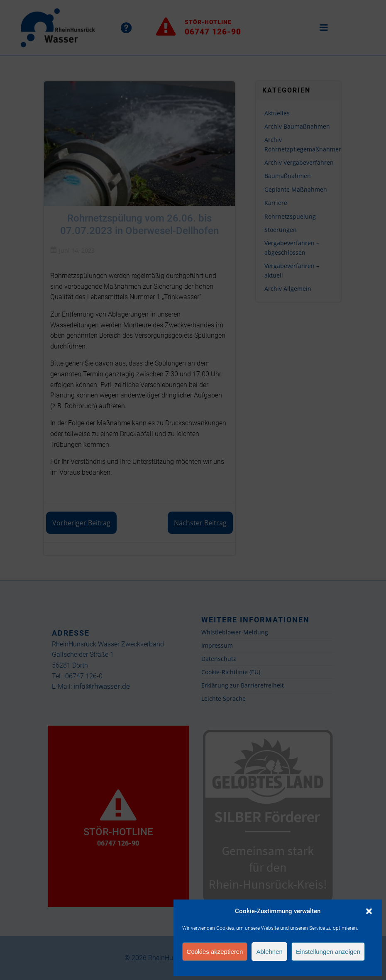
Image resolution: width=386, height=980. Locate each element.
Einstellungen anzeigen (328, 952)
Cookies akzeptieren (215, 952)
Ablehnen (269, 952)
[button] (369, 911)
